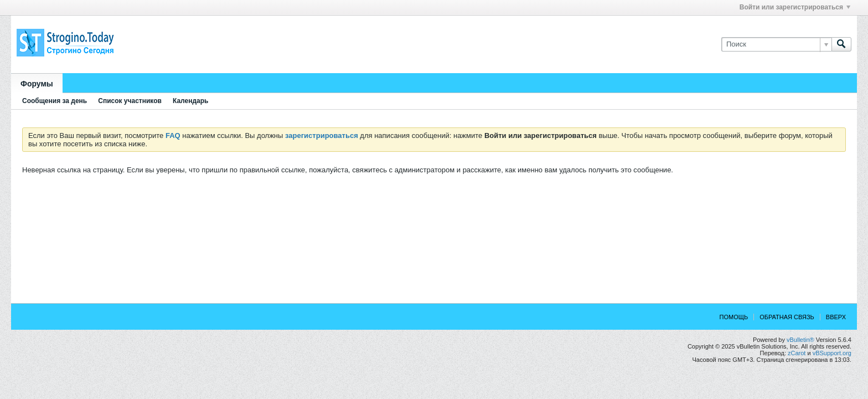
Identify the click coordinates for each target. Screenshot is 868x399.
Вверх (836, 317)
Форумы (37, 84)
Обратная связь (787, 317)
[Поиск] (776, 44)
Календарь (191, 101)
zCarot (797, 353)
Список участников (130, 101)
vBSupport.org (832, 353)
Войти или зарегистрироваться (795, 7)
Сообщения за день (55, 101)
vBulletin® (800, 340)
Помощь (734, 317)
